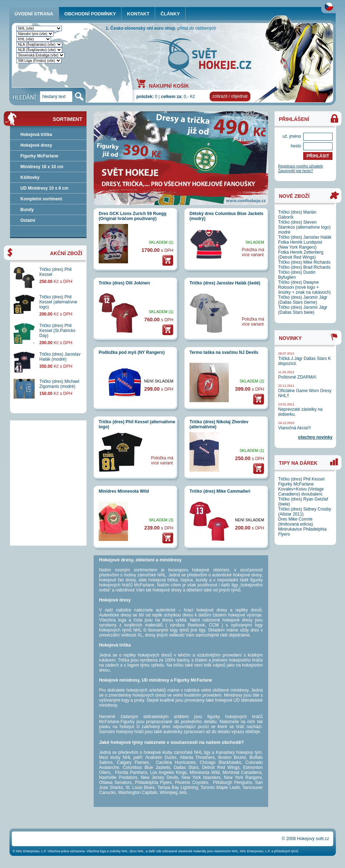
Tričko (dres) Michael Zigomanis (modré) (59, 384)
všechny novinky (315, 437)
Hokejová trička (36, 135)
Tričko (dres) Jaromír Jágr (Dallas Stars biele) (303, 310)
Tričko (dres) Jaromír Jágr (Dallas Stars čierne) (303, 300)
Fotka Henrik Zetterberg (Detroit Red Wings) (301, 255)
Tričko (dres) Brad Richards (304, 267)
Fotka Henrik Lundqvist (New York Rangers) (300, 245)
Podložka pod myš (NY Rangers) (132, 352)
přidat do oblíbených (197, 28)
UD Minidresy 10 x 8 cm (44, 188)
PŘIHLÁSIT (318, 156)
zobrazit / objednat (230, 96)
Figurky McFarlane (39, 156)
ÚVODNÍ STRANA (34, 14)
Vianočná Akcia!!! (295, 428)
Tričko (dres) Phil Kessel (301, 479)
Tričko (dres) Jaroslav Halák (305, 237)
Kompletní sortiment (41, 199)
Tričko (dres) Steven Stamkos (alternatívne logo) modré (304, 227)
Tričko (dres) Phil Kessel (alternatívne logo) (58, 302)
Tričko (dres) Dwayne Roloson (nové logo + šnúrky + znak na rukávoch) (304, 287)
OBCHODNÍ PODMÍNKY (90, 14)
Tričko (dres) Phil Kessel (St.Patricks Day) (57, 331)
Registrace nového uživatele (301, 166)
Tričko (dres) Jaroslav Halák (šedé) (225, 283)
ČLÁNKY (170, 14)
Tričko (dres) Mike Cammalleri (220, 491)
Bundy (27, 210)
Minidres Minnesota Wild (124, 491)
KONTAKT (138, 14)
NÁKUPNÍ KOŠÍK (169, 86)
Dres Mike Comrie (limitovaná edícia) (295, 522)
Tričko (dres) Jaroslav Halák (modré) (60, 357)
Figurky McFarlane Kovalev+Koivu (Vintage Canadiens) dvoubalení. (301, 489)
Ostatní (28, 220)
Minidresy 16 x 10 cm (42, 167)
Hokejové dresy (36, 145)
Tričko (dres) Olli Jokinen (124, 283)
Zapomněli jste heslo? (295, 171)
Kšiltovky (30, 177)
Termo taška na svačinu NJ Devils (224, 352)
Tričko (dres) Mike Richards (304, 262)
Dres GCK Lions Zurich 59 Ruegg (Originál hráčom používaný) (132, 216)
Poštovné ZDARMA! (297, 377)
